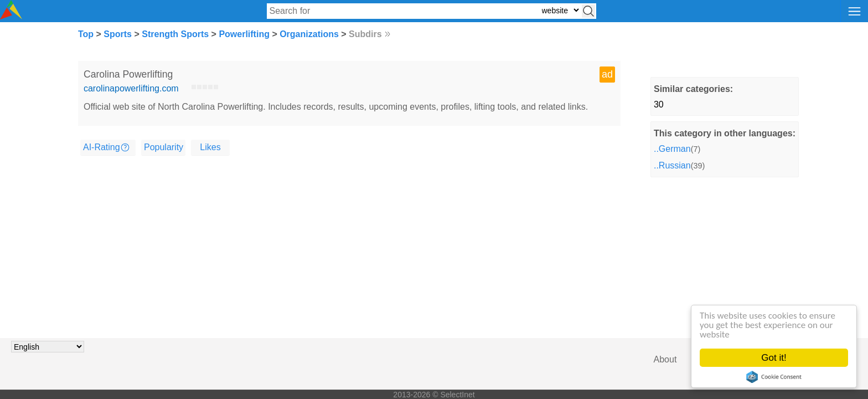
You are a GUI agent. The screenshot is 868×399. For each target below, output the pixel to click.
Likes (210, 147)
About (665, 359)
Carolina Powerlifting (128, 74)
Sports (118, 34)
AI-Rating (102, 147)
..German (672, 149)
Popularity (164, 147)
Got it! (774, 358)
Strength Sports (175, 34)
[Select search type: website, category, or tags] (560, 10)
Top (86, 34)
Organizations (309, 34)
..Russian (672, 165)
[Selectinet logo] (11, 16)
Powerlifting (244, 34)
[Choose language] (48, 347)
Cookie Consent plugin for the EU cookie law (774, 377)
